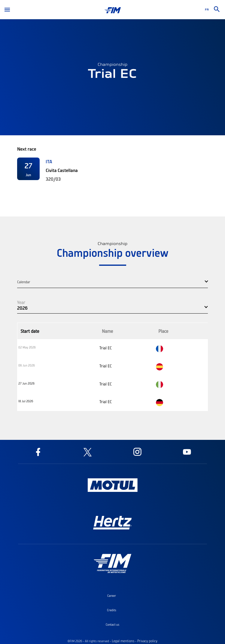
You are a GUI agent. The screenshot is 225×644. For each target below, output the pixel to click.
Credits (112, 610)
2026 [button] (22, 308)
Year (21, 302)
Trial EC (106, 348)
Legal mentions (123, 641)
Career (112, 596)
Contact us (112, 624)
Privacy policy (147, 641)
